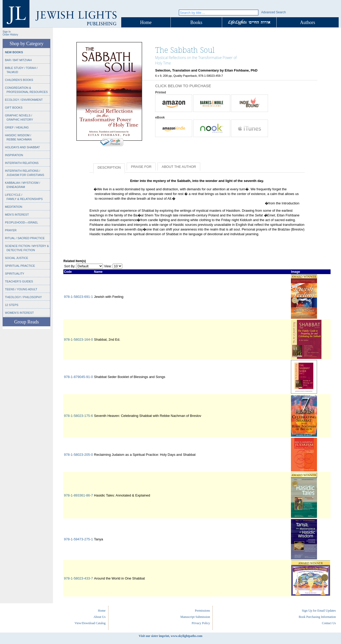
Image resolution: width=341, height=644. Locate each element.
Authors (308, 22)
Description (109, 167)
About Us (100, 617)
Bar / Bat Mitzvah (18, 60)
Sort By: (70, 266)
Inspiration (14, 155)
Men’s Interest (17, 215)
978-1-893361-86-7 (78, 495)
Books (196, 22)
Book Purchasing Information (317, 617)
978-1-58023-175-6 (78, 416)
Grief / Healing (17, 127)
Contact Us (329, 623)
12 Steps (12, 305)
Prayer (11, 230)
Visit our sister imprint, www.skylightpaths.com (170, 636)
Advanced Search (274, 12)
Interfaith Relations (22, 163)
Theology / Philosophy (23, 297)
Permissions (202, 611)
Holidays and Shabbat (22, 147)
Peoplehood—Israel (22, 222)
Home (146, 22)
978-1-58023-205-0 (78, 455)
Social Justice (17, 258)
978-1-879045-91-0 (78, 377)
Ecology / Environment (24, 100)
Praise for (141, 167)
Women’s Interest (19, 313)
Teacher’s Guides (19, 281)
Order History (10, 35)
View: (108, 266)
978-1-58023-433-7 (78, 578)
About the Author (179, 167)
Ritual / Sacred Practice (25, 238)
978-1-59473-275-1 (78, 539)
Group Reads (26, 322)
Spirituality (15, 274)
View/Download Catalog (90, 623)
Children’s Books (19, 80)
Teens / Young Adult (21, 289)
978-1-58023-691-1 (78, 297)
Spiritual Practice (20, 266)
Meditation (14, 207)
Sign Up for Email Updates (319, 611)
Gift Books (14, 108)
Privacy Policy (201, 623)
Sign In (7, 32)
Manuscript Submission (195, 617)
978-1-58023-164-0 (78, 339)
